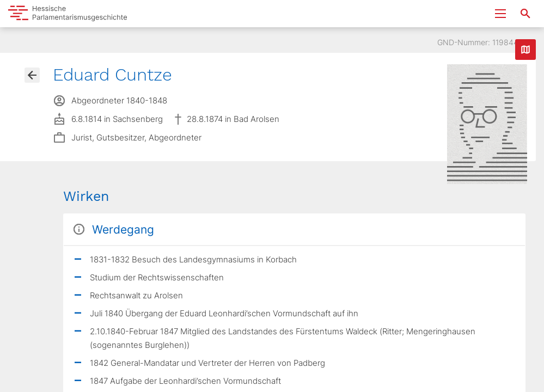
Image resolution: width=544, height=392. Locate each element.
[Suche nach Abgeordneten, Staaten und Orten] (525, 14)
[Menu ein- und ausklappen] (500, 14)
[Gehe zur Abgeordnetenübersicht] (32, 75)
